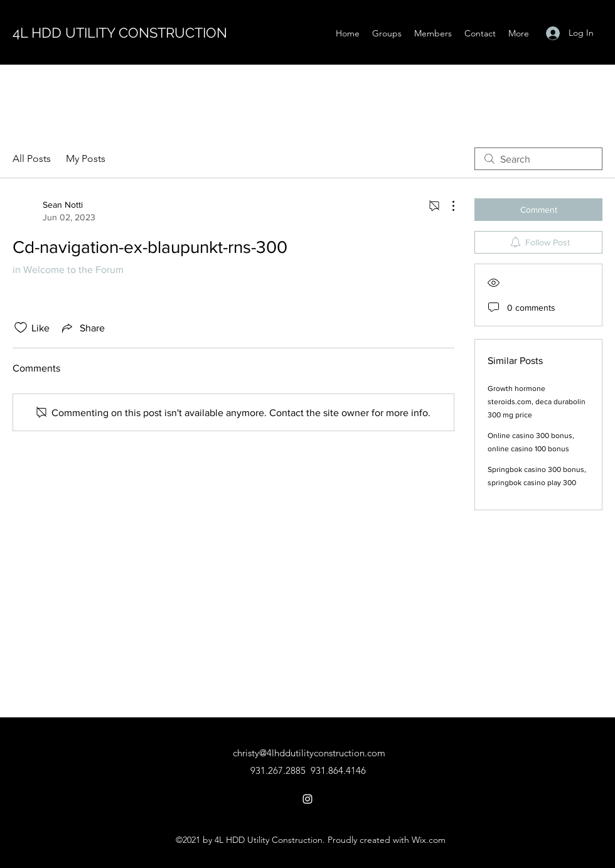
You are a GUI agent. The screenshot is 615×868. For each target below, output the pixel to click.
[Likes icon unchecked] (21, 328)
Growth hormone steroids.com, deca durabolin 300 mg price (537, 402)
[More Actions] (447, 206)
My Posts (86, 158)
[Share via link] (82, 328)
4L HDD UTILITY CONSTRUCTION (120, 33)
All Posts (32, 158)
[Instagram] (307, 799)
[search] (538, 159)
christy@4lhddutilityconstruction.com (309, 753)
